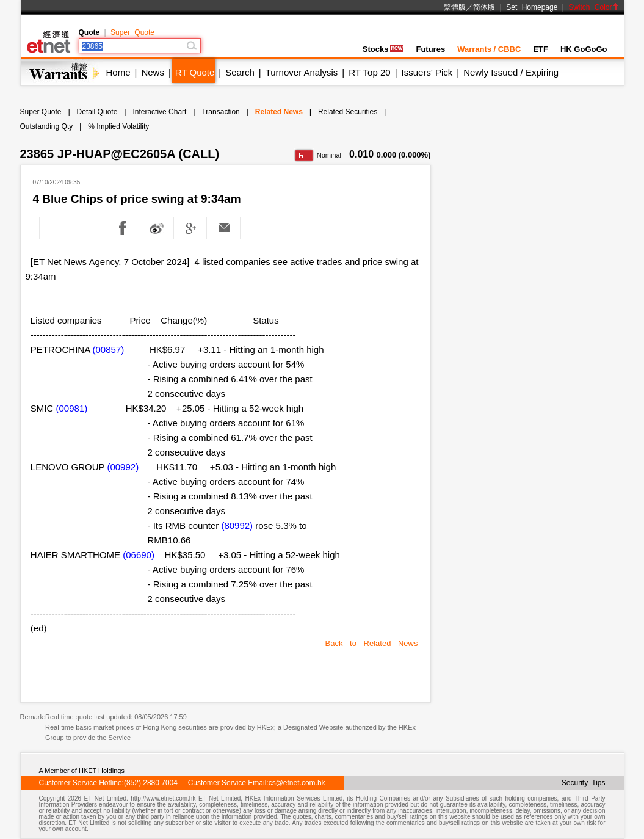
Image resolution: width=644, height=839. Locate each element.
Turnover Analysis (302, 72)
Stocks (383, 49)
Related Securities (348, 112)
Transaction (220, 112)
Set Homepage (532, 7)
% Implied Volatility (118, 126)
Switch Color (593, 7)
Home (118, 72)
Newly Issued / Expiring (511, 72)
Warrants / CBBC (489, 49)
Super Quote (132, 32)
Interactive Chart (159, 112)
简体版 (484, 7)
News (153, 72)
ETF (541, 49)
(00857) (109, 350)
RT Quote (195, 72)
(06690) (139, 555)
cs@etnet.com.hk (297, 783)
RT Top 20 (369, 72)
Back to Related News (372, 643)
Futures (430, 49)
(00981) (72, 408)
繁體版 (455, 7)
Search (240, 72)
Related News (279, 112)
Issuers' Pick (427, 72)
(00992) (123, 467)
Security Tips (584, 783)
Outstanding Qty (47, 126)
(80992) (237, 525)
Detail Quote (97, 112)
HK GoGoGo (584, 49)
